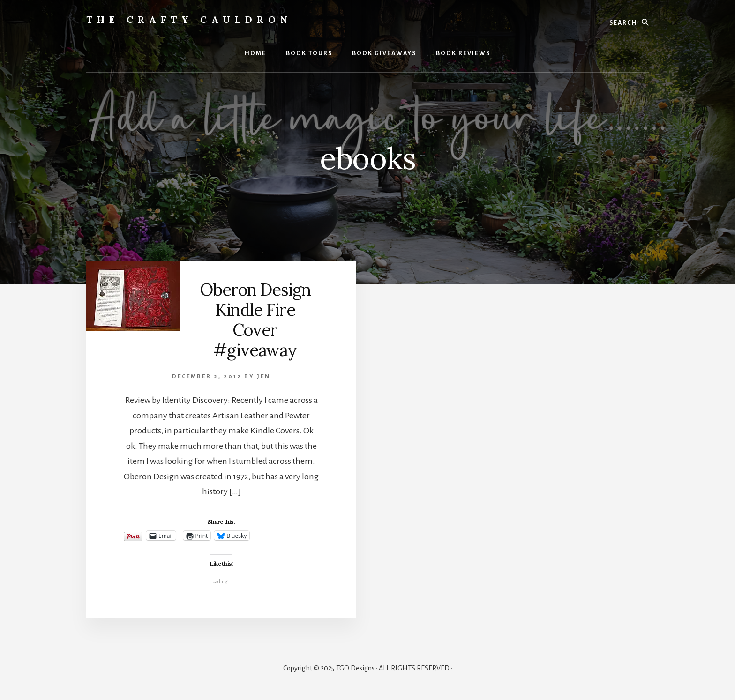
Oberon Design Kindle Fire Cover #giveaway (255, 320)
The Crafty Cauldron (189, 19)
